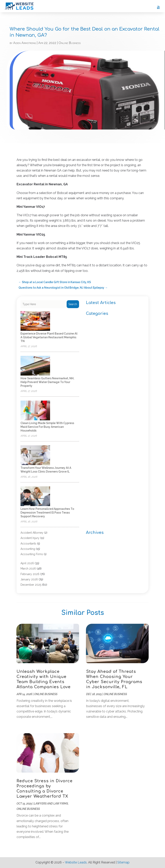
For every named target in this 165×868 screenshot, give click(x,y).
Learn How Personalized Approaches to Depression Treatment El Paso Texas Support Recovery (47, 513)
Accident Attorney (32, 533)
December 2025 (31, 585)
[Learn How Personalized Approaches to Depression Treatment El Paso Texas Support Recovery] (35, 496)
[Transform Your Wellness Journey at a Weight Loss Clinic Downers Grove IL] (35, 455)
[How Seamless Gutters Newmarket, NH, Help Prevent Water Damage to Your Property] (35, 366)
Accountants (28, 544)
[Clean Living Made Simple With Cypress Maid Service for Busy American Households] (35, 411)
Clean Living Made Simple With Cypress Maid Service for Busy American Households (47, 427)
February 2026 (30, 574)
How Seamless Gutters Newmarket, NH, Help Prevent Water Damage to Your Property (47, 382)
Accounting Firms (32, 554)
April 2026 (27, 563)
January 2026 (29, 579)
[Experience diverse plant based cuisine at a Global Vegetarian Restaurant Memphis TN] (35, 321)
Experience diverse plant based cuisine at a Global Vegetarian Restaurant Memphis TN (49, 337)
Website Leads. (76, 862)
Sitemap (123, 862)
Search (73, 304)
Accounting (28, 549)
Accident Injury (30, 538)
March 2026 (28, 569)
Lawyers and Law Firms (51, 804)
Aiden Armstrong (25, 43)
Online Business (70, 43)
